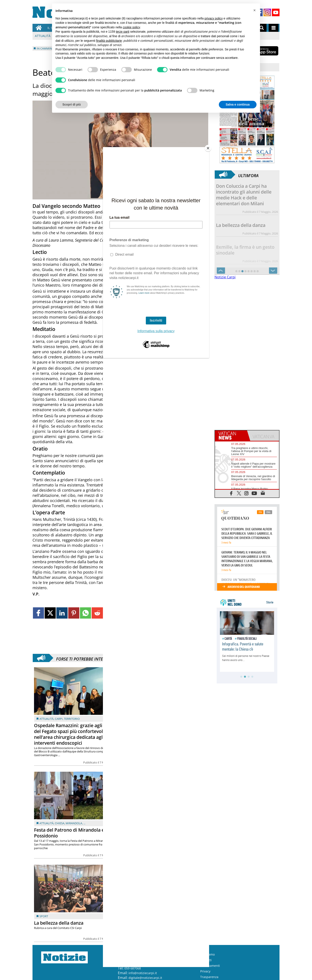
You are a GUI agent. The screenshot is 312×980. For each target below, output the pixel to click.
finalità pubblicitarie (109, 41)
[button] (254, 10)
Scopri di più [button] (72, 104)
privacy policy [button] (214, 18)
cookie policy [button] (131, 27)
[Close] (208, 148)
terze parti (123, 32)
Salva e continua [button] (238, 104)
